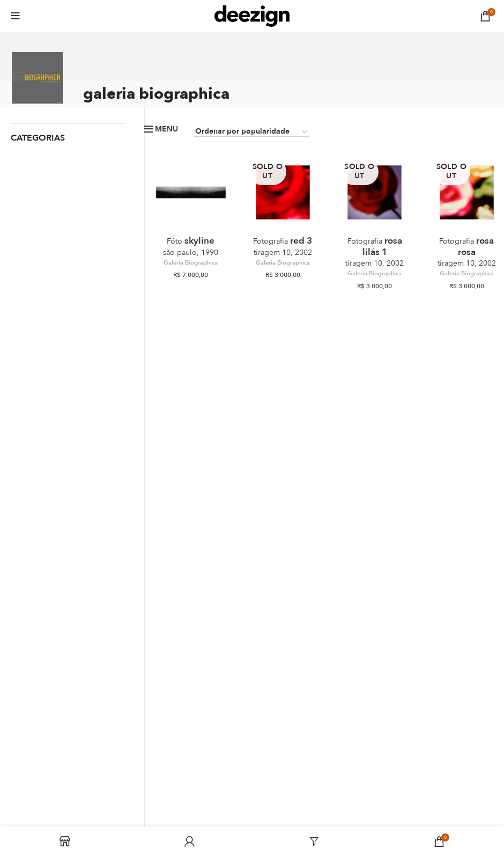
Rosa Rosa (467, 251)
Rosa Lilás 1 (375, 251)
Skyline (191, 246)
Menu (166, 129)
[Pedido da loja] (252, 132)
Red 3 (283, 246)
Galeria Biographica (191, 263)
